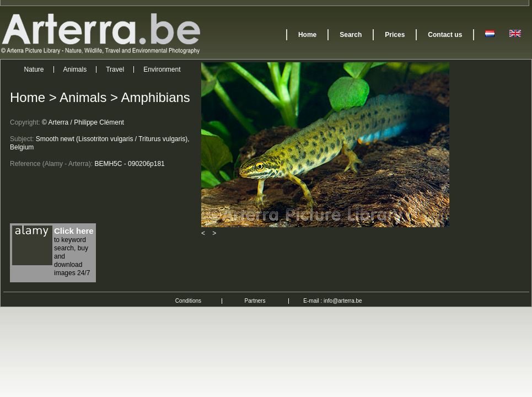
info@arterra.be (343, 301)
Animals (75, 69)
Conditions (188, 301)
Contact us (445, 35)
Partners (255, 301)
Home (307, 35)
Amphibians (155, 97)
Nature (34, 69)
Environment (162, 69)
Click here (74, 231)
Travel (115, 69)
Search (351, 35)
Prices (395, 35)
